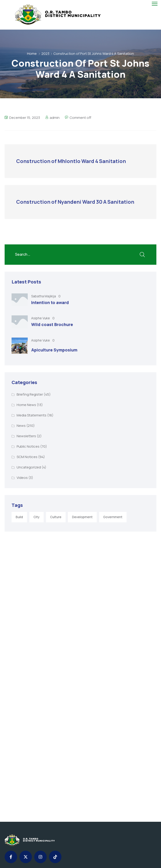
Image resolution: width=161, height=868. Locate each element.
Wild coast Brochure (52, 324)
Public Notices (28, 446)
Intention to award (50, 302)
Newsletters (26, 436)
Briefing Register (30, 394)
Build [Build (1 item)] (19, 517)
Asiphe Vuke (41, 318)
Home (32, 54)
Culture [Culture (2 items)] (56, 517)
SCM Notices (27, 457)
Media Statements (32, 415)
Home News (26, 405)
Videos (22, 478)
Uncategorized (29, 467)
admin (55, 118)
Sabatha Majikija (44, 296)
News (21, 426)
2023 (45, 54)
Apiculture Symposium (54, 350)
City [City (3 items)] (36, 517)
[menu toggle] (155, 4)
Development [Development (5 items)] (82, 517)
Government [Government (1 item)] (113, 517)
